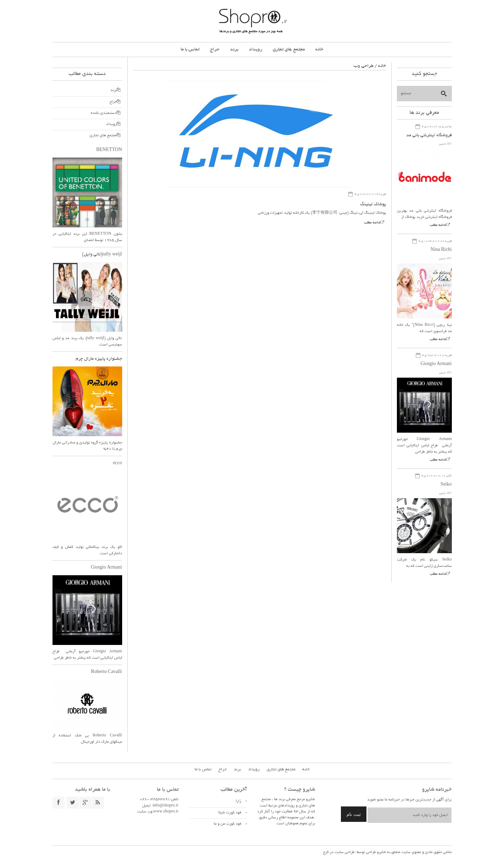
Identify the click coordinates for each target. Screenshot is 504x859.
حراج (215, 50)
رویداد (255, 50)
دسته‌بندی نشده (104, 113)
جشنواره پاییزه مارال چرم (99, 359)
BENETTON (109, 150)
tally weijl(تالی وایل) (102, 255)
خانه (319, 50)
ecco (118, 463)
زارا (238, 801)
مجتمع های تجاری (289, 50)
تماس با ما (190, 50)
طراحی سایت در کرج (339, 852)
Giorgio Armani (436, 364)
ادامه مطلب (372, 223)
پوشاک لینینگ (373, 205)
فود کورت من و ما (227, 824)
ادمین (442, 144)
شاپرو (381, 852)
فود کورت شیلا (230, 813)
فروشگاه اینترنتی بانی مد (429, 136)
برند (234, 50)
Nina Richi (441, 250)
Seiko (446, 485)
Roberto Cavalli (107, 672)
